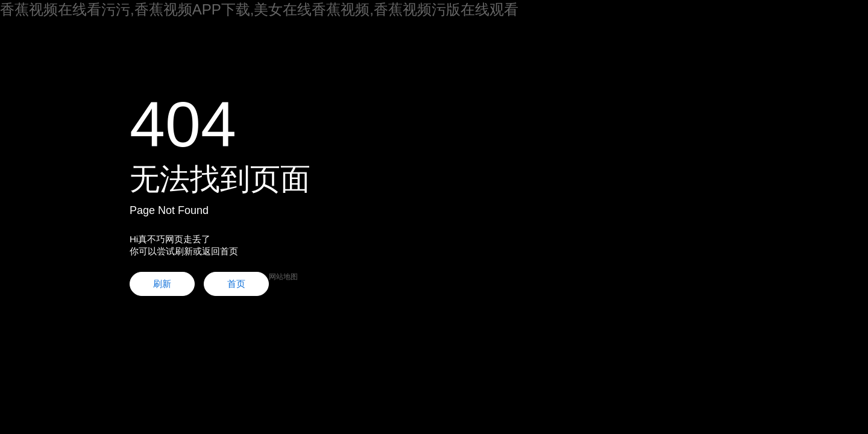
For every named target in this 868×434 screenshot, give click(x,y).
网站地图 (283, 277)
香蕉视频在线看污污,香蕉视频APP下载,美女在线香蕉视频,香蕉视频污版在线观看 (259, 9)
